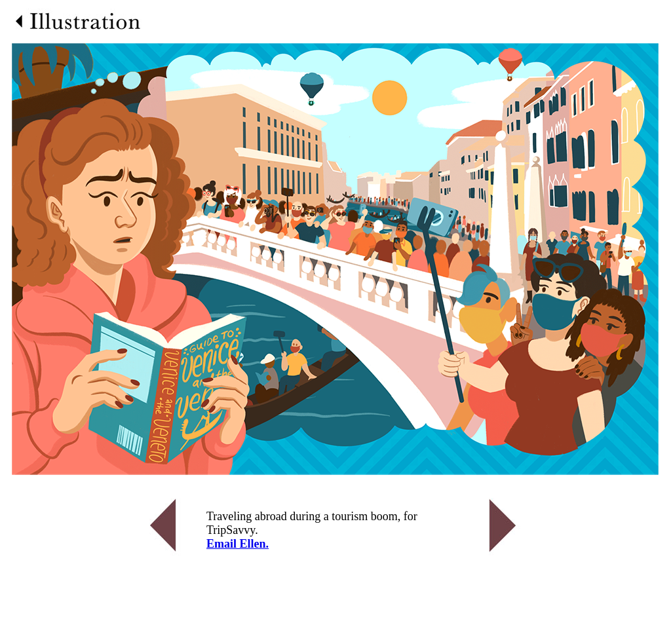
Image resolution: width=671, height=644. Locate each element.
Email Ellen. (238, 544)
